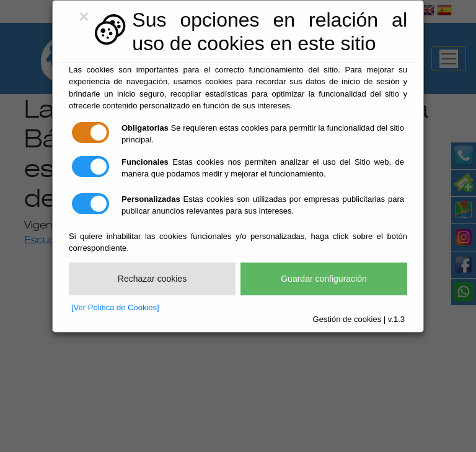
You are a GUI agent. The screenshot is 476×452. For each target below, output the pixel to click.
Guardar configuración (324, 279)
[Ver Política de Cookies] (115, 307)
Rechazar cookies (152, 279)
